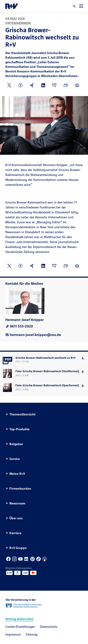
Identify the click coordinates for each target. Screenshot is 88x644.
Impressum (13, 634)
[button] (74, 6)
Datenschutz (49, 627)
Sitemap (32, 634)
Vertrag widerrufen (19, 619)
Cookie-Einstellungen (20, 627)
